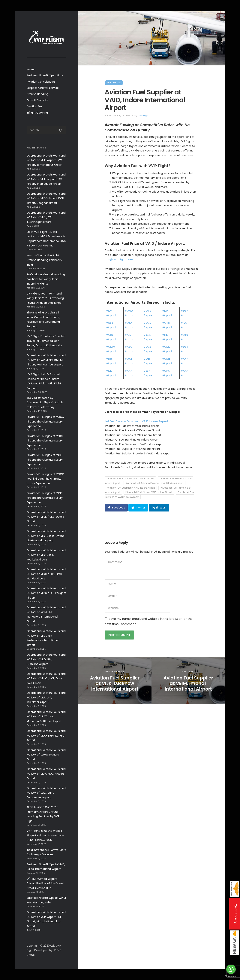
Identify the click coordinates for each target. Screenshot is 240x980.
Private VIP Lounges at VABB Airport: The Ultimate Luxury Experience (45, 460)
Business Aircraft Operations (45, 75)
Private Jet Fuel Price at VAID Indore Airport (149, 492)
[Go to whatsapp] (231, 969)
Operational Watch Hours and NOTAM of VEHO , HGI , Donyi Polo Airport (46, 678)
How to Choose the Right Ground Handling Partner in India (44, 260)
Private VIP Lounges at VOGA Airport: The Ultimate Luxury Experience (45, 421)
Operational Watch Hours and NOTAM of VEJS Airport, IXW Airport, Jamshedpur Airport (46, 160)
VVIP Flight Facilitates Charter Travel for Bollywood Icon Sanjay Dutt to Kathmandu (46, 341)
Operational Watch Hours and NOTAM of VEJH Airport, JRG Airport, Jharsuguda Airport (46, 179)
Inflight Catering (37, 113)
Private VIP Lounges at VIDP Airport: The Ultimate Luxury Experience (45, 498)
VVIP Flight (144, 116)
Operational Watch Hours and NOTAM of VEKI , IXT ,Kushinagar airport (46, 217)
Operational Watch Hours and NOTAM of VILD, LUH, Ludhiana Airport (46, 659)
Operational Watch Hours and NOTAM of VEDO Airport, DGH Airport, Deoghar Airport (46, 198)
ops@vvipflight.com (119, 259)
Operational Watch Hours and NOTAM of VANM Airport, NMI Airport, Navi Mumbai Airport (46, 360)
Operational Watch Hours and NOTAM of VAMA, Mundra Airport (46, 755)
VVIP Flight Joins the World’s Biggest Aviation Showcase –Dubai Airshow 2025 (45, 835)
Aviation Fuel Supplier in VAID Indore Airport (131, 488)
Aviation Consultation (41, 82)
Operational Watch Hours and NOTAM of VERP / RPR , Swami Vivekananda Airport (46, 536)
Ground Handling (37, 94)
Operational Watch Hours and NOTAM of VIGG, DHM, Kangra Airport (46, 736)
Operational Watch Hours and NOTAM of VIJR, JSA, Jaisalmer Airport (46, 697)
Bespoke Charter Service (43, 88)
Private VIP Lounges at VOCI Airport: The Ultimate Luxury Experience (45, 441)
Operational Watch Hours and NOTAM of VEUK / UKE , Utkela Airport (46, 517)
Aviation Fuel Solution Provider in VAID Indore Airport (154, 483)
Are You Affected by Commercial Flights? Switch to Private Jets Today (45, 403)
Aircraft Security (37, 100)
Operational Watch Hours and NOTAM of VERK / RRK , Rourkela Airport (46, 555)
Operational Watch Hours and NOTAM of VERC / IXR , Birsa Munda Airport (46, 574)
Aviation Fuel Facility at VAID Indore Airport (130, 479)
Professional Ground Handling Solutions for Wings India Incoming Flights (46, 279)
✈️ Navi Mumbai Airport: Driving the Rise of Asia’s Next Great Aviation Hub (46, 883)
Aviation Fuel (35, 106)
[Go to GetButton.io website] (231, 976)
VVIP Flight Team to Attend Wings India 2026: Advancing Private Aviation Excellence (45, 298)
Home (31, 69)
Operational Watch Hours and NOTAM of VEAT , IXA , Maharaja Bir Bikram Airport (46, 717)
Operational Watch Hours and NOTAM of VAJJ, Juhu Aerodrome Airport (46, 793)
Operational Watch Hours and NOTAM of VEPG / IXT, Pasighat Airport (46, 593)
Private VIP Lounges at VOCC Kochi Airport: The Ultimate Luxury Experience (45, 479)
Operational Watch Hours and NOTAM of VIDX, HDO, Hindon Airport (46, 774)
